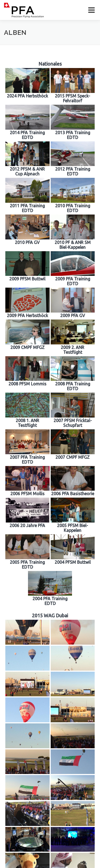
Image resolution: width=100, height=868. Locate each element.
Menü (91, 10)
